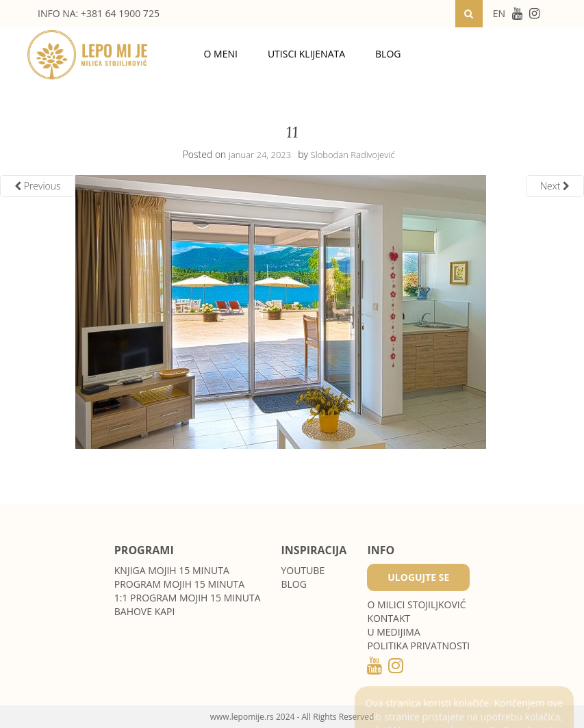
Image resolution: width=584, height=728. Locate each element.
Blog (388, 54)
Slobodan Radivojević (353, 155)
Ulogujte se (418, 577)
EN (499, 13)
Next (555, 186)
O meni (221, 54)
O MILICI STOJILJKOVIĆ (416, 604)
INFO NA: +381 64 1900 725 (99, 13)
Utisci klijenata (306, 54)
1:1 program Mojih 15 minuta (188, 598)
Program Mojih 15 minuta (179, 584)
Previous (38, 186)
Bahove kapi (145, 611)
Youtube (303, 570)
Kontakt (389, 618)
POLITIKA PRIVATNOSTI (418, 646)
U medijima (393, 632)
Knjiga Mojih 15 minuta (172, 570)
